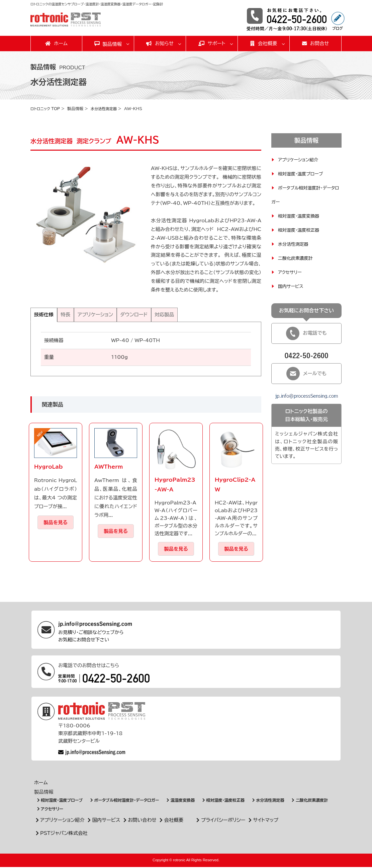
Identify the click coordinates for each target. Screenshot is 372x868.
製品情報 (112, 44)
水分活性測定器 (107, 108)
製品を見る (56, 523)
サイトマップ (263, 821)
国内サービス (292, 286)
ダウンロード (157, 315)
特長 (74, 315)
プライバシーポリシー (220, 821)
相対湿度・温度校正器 (300, 230)
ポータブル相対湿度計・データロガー (131, 802)
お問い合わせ (139, 821)
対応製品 (195, 315)
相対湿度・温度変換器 (300, 216)
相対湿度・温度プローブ (302, 174)
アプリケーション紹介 (300, 160)
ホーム (56, 43)
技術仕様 (47, 315)
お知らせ (160, 43)
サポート (212, 43)
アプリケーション (111, 315)
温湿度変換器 (190, 802)
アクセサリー (291, 272)
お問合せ (316, 43)
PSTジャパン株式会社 (61, 834)
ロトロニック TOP (46, 108)
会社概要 (264, 43)
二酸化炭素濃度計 (297, 258)
